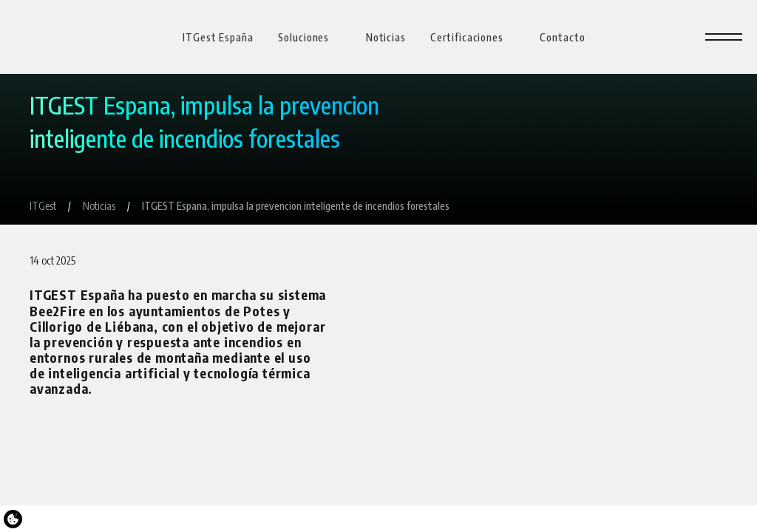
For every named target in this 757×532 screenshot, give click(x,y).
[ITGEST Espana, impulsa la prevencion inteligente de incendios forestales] (296, 206)
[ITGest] (43, 206)
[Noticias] (99, 206)
